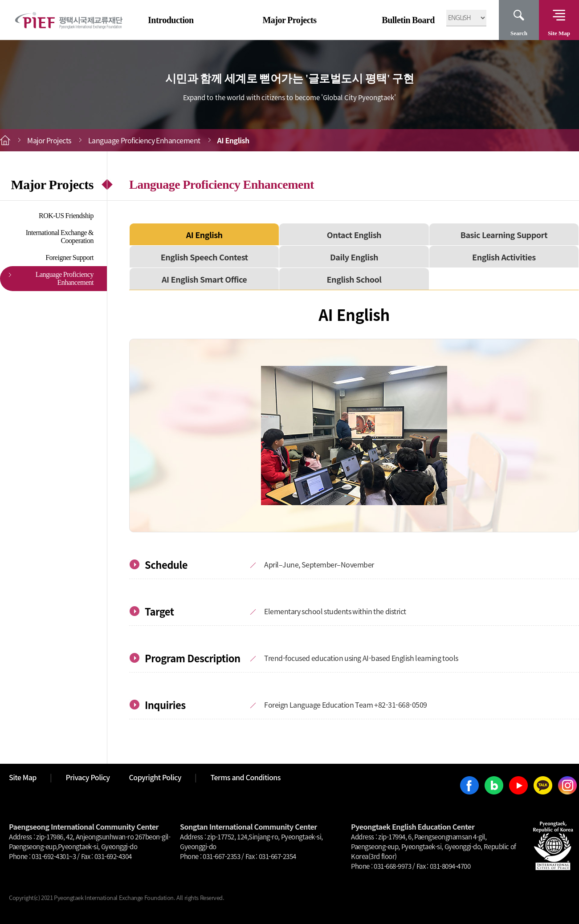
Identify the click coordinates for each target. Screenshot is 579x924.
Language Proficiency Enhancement (65, 278)
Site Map (559, 33)
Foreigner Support (69, 257)
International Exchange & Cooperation (60, 237)
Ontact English (354, 235)
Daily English (354, 257)
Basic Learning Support (504, 235)
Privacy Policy (88, 777)
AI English (204, 235)
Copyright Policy (155, 777)
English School (354, 279)
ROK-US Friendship (66, 216)
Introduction (171, 20)
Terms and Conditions (246, 777)
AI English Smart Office (204, 279)
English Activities (504, 257)
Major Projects (289, 20)
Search (519, 33)
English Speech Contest (204, 257)
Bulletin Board (408, 20)
